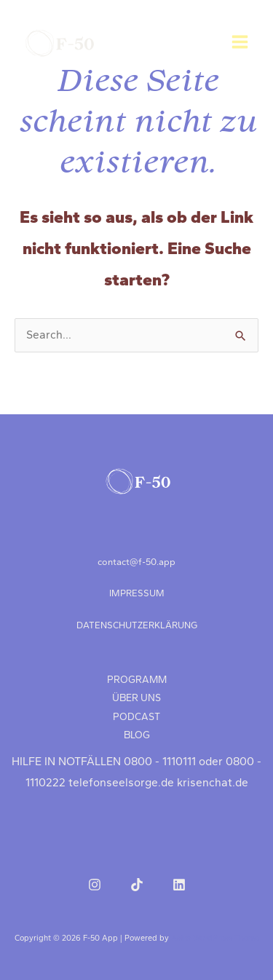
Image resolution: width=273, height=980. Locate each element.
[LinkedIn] (179, 885)
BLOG (137, 735)
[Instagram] (95, 885)
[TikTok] (137, 885)
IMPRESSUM (137, 593)
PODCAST (136, 716)
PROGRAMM (137, 679)
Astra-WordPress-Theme (215, 938)
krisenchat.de (213, 783)
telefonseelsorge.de (121, 783)
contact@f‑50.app (136, 562)
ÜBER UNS (136, 698)
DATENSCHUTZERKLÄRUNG (137, 625)
